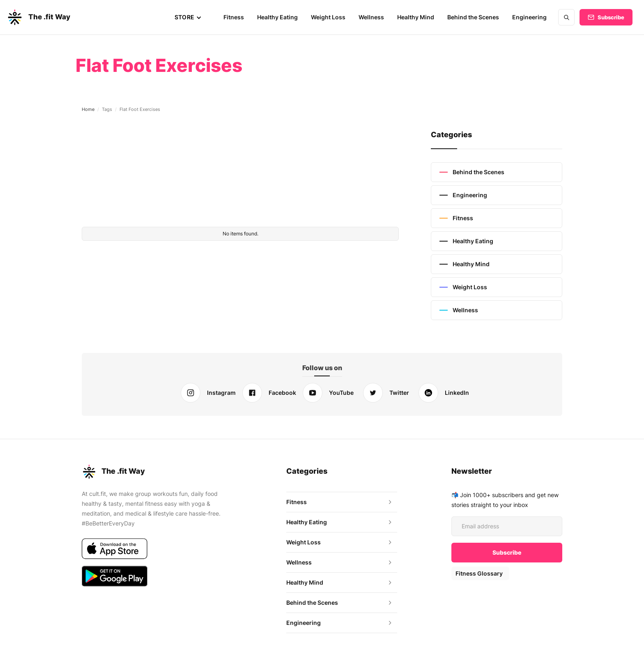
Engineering (530, 17)
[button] (191, 17)
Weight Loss (330, 17)
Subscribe (611, 17)
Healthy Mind (417, 17)
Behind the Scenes (474, 17)
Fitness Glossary (479, 573)
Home (88, 109)
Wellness (373, 17)
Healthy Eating (280, 17)
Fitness (236, 17)
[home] (38, 17)
